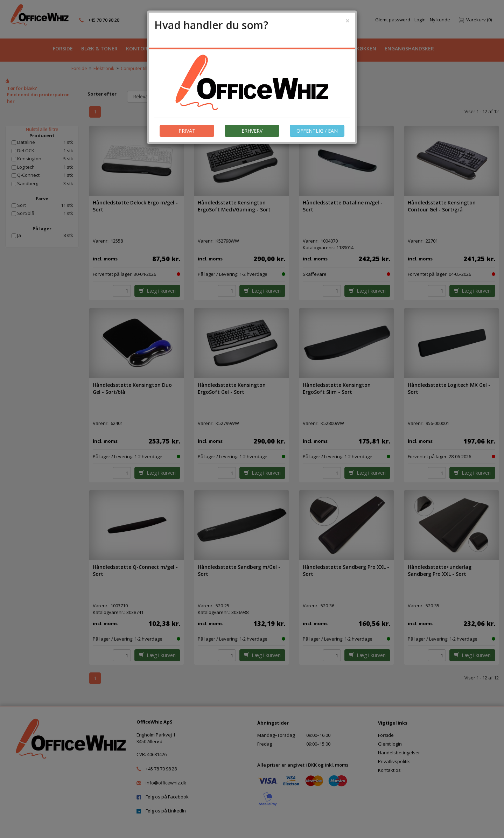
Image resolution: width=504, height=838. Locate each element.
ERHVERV (252, 131)
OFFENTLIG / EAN (317, 131)
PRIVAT (187, 131)
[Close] (348, 21)
